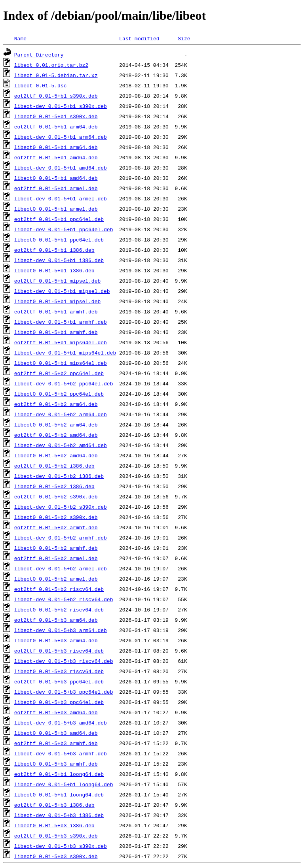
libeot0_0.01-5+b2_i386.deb (54, 486)
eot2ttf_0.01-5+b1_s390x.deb (56, 96)
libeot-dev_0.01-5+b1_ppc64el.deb (64, 229)
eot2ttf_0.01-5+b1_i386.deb (54, 250)
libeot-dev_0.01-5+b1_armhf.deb (61, 322)
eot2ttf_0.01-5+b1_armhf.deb (56, 311)
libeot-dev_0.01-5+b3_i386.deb (59, 815)
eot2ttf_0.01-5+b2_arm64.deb (56, 404)
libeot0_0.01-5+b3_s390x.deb (56, 856)
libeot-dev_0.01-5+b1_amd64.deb (61, 168)
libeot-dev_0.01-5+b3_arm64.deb (61, 630)
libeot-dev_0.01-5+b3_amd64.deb (61, 723)
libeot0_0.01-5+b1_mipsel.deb (57, 301)
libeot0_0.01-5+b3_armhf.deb (56, 764)
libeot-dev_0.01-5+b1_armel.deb (61, 198)
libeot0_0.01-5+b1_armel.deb (56, 209)
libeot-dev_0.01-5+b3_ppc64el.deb (64, 692)
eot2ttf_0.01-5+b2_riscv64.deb (59, 589)
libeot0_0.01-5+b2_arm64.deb (56, 425)
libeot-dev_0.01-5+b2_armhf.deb (61, 538)
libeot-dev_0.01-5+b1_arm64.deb (61, 137)
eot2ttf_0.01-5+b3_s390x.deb (56, 836)
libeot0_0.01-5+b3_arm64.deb (56, 640)
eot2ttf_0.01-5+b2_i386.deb (54, 466)
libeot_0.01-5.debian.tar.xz (56, 75)
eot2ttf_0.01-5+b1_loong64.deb (59, 774)
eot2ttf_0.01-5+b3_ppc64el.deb (59, 681)
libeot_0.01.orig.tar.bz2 (51, 65)
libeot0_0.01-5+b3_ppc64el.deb (59, 702)
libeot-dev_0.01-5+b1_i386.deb (59, 260)
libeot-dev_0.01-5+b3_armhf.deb (61, 753)
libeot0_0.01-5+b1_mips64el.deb (61, 363)
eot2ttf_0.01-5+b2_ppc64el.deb (59, 373)
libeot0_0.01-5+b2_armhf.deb (56, 548)
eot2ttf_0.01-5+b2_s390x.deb (56, 496)
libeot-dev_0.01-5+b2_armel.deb (61, 568)
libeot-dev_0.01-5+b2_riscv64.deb (64, 599)
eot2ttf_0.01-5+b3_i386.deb (54, 805)
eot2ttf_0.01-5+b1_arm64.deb (56, 126)
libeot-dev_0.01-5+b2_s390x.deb (61, 507)
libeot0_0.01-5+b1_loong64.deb (59, 794)
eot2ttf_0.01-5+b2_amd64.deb (56, 435)
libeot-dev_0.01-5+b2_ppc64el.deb (64, 383)
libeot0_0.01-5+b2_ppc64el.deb (59, 394)
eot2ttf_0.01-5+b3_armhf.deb (56, 743)
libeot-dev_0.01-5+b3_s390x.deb (61, 846)
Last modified (139, 38)
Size (184, 38)
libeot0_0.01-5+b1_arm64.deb (56, 147)
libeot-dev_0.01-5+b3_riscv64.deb (64, 661)
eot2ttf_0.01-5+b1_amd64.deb (56, 157)
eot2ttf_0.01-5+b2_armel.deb (56, 558)
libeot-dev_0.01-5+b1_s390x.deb (61, 106)
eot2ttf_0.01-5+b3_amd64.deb (56, 712)
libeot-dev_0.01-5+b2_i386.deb (59, 476)
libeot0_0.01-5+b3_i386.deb (54, 825)
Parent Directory (39, 55)
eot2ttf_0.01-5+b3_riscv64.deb (59, 651)
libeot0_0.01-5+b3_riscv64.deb (59, 671)
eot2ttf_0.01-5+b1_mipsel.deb (57, 281)
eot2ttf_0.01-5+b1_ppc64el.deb (59, 219)
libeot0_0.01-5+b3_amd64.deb (56, 733)
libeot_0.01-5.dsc (41, 85)
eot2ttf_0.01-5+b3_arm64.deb (56, 620)
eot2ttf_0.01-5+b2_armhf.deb (56, 527)
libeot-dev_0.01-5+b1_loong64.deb (64, 784)
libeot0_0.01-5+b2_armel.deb (56, 579)
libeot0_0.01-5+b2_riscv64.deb (59, 609)
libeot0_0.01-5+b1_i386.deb (54, 270)
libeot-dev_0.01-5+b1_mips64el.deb (65, 353)
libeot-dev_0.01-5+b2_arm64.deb (61, 414)
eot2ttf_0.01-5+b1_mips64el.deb (61, 342)
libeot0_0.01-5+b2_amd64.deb (56, 455)
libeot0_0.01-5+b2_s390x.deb (56, 517)
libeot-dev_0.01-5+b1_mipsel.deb (62, 291)
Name (20, 38)
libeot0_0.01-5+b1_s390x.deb (56, 116)
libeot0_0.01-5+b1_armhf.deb (56, 332)
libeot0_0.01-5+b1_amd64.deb (56, 178)
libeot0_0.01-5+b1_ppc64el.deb (59, 240)
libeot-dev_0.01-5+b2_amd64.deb (61, 445)
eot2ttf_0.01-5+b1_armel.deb (56, 188)
